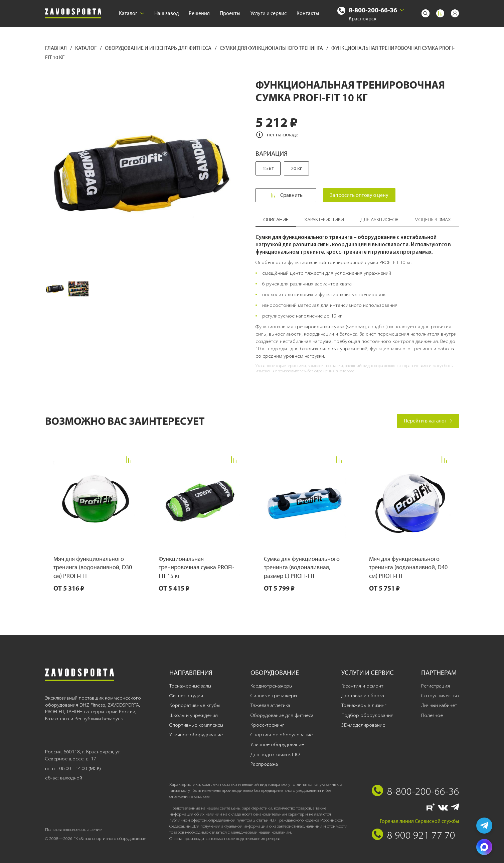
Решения (199, 13)
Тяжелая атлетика (270, 705)
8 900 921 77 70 (421, 835)
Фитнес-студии (186, 696)
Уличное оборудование (196, 735)
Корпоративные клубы (195, 705)
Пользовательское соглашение (73, 829)
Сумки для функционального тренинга (272, 48)
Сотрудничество (440, 696)
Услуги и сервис (269, 13)
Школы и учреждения (194, 715)
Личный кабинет (439, 705)
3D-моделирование (363, 725)
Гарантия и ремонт (362, 686)
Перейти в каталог (428, 421)
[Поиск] (426, 13)
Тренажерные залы (190, 686)
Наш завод (166, 13)
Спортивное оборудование (282, 735)
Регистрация (436, 686)
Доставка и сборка (363, 696)
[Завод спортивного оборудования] (73, 14)
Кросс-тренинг (267, 725)
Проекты (230, 13)
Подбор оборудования (367, 715)
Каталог (132, 13)
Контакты (308, 13)
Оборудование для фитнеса (282, 715)
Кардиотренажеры (271, 686)
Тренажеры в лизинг (364, 705)
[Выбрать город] (402, 10)
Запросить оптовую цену (360, 195)
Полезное (432, 715)
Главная (56, 48)
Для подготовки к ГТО (275, 754)
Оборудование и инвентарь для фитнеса (159, 48)
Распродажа (264, 764)
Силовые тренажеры (274, 696)
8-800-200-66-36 (373, 10)
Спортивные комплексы (196, 725)
